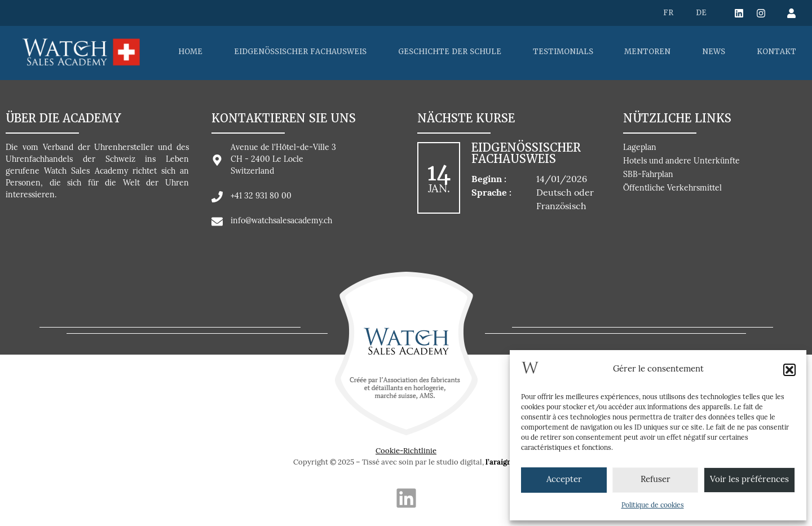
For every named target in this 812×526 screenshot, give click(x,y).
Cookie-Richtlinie (406, 451)
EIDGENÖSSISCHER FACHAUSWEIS (300, 52)
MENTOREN (647, 52)
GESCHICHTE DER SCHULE (450, 52)
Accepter (564, 480)
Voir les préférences (749, 480)
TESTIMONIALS (563, 52)
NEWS (714, 52)
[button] (789, 370)
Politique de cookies (653, 506)
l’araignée (502, 463)
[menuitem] (668, 13)
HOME (190, 52)
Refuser (656, 480)
